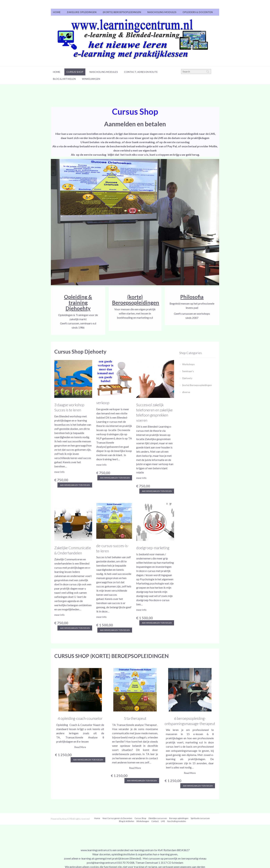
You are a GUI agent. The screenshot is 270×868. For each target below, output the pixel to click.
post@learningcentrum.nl (102, 863)
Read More (80, 747)
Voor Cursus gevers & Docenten (117, 818)
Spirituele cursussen (200, 818)
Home (57, 12)
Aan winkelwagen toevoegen (88, 760)
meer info (59, 472)
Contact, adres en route (141, 72)
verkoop (103, 403)
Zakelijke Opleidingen (82, 12)
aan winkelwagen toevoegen (75, 485)
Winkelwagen (91, 79)
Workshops (188, 364)
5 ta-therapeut (135, 718)
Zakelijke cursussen (158, 818)
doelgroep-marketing (153, 548)
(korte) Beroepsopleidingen (122, 12)
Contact (155, 821)
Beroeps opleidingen (179, 818)
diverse (186, 392)
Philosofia (192, 297)
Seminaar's (188, 371)
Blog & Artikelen (64, 79)
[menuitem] (57, 12)
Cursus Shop (75, 72)
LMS (163, 821)
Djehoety (187, 378)
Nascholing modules (162, 12)
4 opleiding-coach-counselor (80, 718)
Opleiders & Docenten (198, 12)
